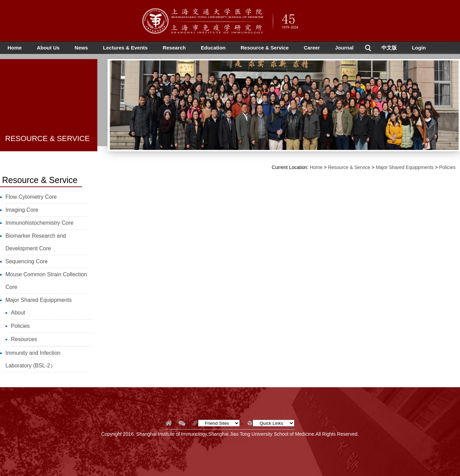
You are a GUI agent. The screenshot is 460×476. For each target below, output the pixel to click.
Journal (344, 48)
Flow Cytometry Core (31, 197)
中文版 (389, 48)
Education (213, 48)
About (18, 313)
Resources (24, 339)
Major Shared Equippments (39, 300)
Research (174, 48)
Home (15, 48)
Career (312, 48)
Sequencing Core (27, 261)
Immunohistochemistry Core (39, 223)
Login (419, 48)
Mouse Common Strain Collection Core (46, 281)
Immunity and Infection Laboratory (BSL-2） (33, 359)
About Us (48, 48)
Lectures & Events (126, 48)
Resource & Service (265, 48)
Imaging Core (22, 210)
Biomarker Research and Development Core (36, 242)
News (81, 48)
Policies (20, 326)
